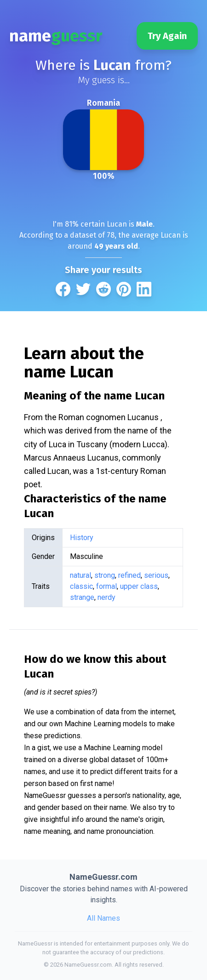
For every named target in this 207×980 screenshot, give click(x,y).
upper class (139, 586)
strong (105, 575)
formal (106, 586)
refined (129, 575)
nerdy (106, 597)
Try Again (167, 36)
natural (80, 575)
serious (156, 575)
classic (81, 586)
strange (82, 597)
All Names (103, 918)
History (82, 538)
